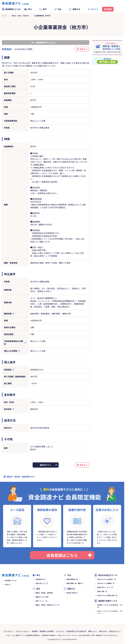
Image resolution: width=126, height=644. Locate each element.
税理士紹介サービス (104, 587)
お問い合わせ (103, 631)
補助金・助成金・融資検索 (20, 16)
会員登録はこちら (69, 555)
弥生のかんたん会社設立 (105, 579)
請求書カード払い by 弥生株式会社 (108, 606)
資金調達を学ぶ (41, 579)
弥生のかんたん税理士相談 (106, 595)
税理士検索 (101, 591)
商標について (92, 631)
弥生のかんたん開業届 (104, 583)
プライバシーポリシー (23, 631)
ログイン (94, 9)
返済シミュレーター (42, 601)
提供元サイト (46, 465)
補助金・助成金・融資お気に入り (46, 605)
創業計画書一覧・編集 (74, 583)
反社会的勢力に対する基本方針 (76, 631)
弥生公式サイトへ (115, 631)
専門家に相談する (72, 593)
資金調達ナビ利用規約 (47, 631)
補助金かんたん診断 (42, 597)
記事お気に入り (41, 583)
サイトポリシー (9, 631)
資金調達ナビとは (11, 9)
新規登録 (108, 9)
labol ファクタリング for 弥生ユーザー (108, 612)
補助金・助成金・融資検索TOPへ (21, 477)
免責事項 (35, 631)
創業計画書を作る (72, 579)
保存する (84, 49)
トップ (4, 16)
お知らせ (8, 584)
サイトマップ (60, 631)
